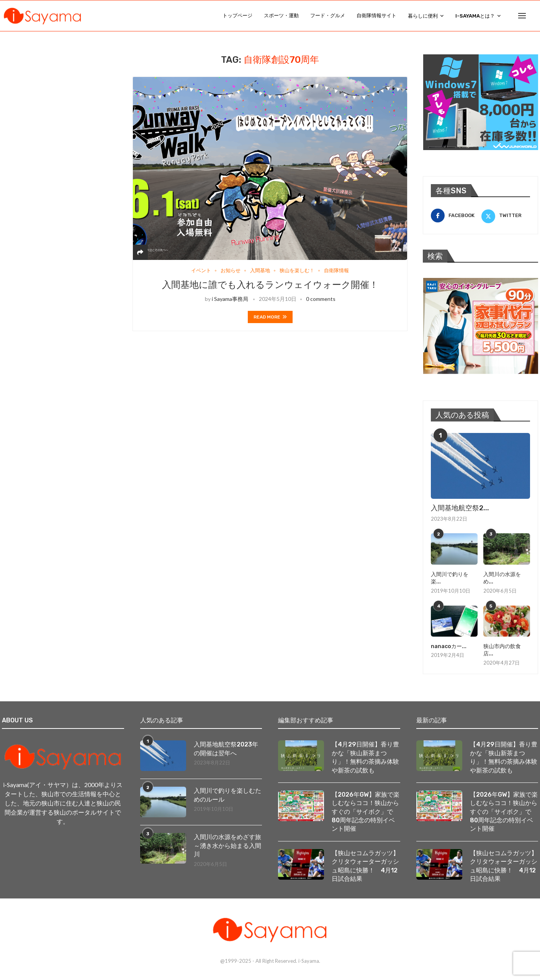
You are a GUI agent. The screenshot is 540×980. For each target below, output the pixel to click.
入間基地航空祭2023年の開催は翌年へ (226, 749)
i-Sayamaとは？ (475, 16)
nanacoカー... (449, 646)
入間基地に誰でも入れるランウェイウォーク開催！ (270, 285)
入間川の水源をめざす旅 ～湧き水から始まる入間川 (228, 846)
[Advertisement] (59, 102)
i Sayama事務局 (230, 299)
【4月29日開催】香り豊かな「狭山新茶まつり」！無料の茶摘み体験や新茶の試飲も (365, 758)
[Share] (140, 252)
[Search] (534, 16)
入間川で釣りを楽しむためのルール (227, 795)
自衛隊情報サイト (376, 16)
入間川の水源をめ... (502, 578)
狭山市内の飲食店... (502, 650)
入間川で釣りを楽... (450, 578)
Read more (270, 317)
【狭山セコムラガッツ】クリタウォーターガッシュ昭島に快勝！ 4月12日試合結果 (365, 866)
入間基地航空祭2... (460, 508)
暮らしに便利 (423, 16)
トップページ (237, 16)
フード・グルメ (328, 16)
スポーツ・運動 (281, 16)
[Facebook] (455, 216)
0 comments (321, 299)
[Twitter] (506, 216)
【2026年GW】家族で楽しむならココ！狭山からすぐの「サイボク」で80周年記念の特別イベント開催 (366, 812)
